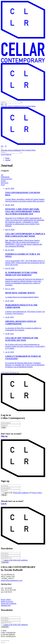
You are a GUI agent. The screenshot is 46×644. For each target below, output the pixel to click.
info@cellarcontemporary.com (12, 580)
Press (24, 106)
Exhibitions (17, 106)
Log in (3, 154)
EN (2, 104)
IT (6, 104)
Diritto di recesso (7, 601)
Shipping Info (6, 605)
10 (14, 372)
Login (4, 427)
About (33, 106)
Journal (28, 106)
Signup (4, 495)
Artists (10, 106)
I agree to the (16, 560)
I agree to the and (23, 493)
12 (18, 372)
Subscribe (5, 562)
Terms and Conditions (21, 493)
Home (7, 158)
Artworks (4, 106)
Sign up (9, 154)
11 (16, 372)
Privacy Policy (37, 493)
